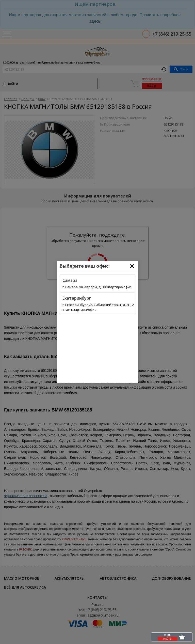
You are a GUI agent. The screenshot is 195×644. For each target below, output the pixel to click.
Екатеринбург (77, 298)
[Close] (132, 266)
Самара (70, 280)
